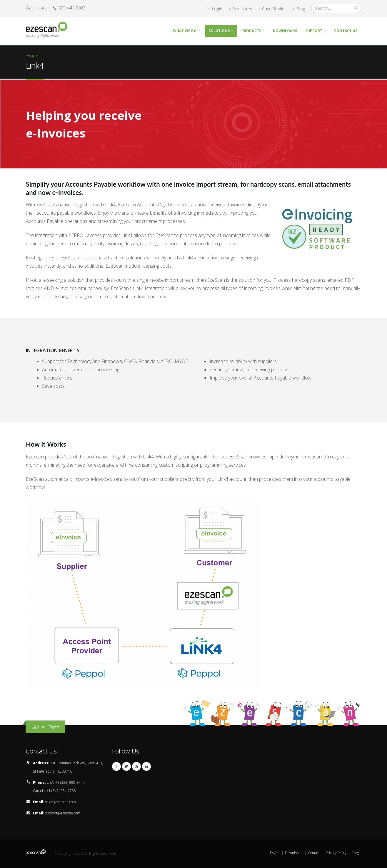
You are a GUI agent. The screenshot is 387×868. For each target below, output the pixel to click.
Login (215, 9)
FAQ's (275, 853)
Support (314, 31)
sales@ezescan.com (61, 802)
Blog (299, 9)
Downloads (285, 31)
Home (33, 56)
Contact (314, 853)
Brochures (240, 9)
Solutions (219, 31)
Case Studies (272, 9)
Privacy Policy (336, 853)
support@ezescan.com (63, 813)
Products (251, 31)
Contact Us (346, 31)
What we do (185, 31)
